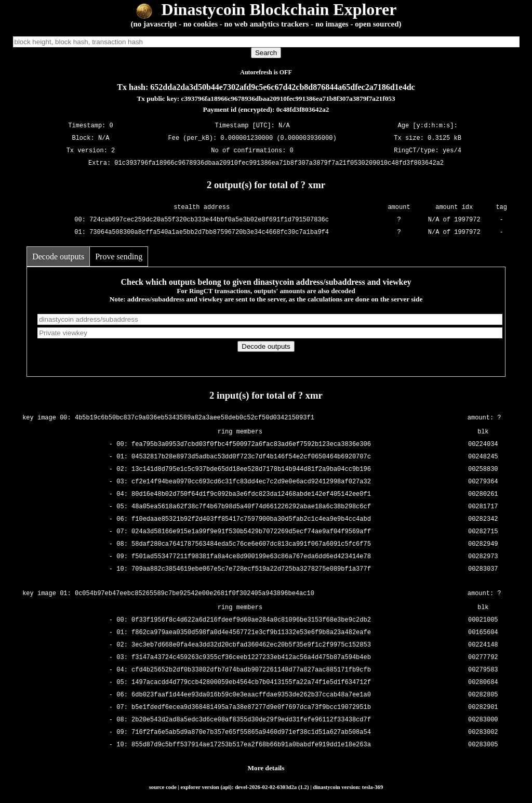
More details (266, 768)
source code (163, 787)
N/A (104, 138)
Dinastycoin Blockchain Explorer (266, 9)
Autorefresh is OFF (266, 72)
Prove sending (119, 256)
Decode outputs (58, 256)
